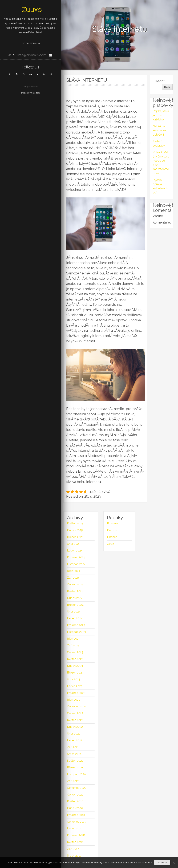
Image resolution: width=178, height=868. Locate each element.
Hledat (159, 81)
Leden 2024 (75, 618)
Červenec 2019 (77, 822)
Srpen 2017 (74, 856)
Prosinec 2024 (76, 557)
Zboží (111, 544)
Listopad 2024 (76, 564)
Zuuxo (32, 9)
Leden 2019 (75, 828)
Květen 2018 (75, 842)
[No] (174, 863)
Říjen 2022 (74, 700)
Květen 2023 (75, 659)
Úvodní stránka (31, 43)
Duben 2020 (75, 808)
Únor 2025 (74, 544)
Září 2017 (73, 849)
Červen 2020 (75, 795)
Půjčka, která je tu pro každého (161, 115)
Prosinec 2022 (76, 693)
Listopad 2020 (76, 774)
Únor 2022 (74, 734)
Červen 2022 (75, 713)
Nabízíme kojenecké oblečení (159, 130)
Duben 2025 (75, 530)
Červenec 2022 (77, 706)
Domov (112, 530)
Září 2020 (73, 781)
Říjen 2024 (74, 571)
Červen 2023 (75, 652)
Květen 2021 (75, 761)
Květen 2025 (75, 523)
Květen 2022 (75, 720)
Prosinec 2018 (76, 835)
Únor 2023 (74, 679)
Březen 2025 (75, 537)
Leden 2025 (75, 551)
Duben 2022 (75, 727)
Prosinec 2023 (76, 625)
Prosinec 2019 (76, 815)
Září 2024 (73, 578)
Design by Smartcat (30, 93)
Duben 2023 (75, 666)
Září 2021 (73, 747)
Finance (112, 537)
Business (113, 523)
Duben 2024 (75, 598)
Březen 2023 (75, 673)
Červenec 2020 (77, 788)
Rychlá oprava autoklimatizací (161, 186)
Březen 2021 (75, 767)
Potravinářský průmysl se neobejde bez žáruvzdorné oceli (161, 163)
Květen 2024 (75, 591)
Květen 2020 (75, 801)
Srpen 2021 (74, 754)
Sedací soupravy (159, 143)
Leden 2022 (75, 740)
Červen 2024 (75, 584)
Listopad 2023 (76, 632)
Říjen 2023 (74, 639)
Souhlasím (162, 863)
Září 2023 (73, 645)
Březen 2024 (75, 605)
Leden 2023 (75, 686)
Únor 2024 (74, 612)
